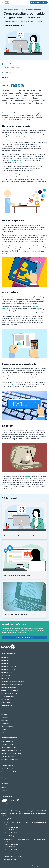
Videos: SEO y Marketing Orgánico (12, 753)
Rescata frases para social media (12, 75)
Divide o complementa (9, 70)
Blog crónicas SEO (7, 741)
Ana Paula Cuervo (18, 25)
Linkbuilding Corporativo (9, 687)
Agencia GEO (5, 663)
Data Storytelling (6, 699)
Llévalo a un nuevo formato (10, 67)
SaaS (3, 733)
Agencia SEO (5, 657)
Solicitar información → (39, 2)
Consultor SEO (6, 675)
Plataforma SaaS (6, 702)
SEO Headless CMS (7, 705)
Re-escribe (6, 77)
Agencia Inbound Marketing (10, 690)
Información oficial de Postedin (11, 772)
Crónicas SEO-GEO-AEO (12, 9)
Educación (5, 721)
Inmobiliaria (5, 715)
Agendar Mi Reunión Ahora (24, 637)
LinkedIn (4, 787)
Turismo (4, 730)
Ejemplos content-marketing (10, 759)
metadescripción (9, 384)
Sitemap (4, 778)
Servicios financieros (8, 727)
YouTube (4, 790)
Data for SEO (5, 678)
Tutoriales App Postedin (9, 756)
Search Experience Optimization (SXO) (13, 684)
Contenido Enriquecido (8, 696)
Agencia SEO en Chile (8, 669)
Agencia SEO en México (9, 666)
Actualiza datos (7, 72)
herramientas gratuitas (15, 160)
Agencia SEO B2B (7, 672)
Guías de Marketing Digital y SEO (11, 750)
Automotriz (5, 718)
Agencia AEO (5, 660)
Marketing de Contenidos (31, 9)
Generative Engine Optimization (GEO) (13, 681)
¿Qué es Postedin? (7, 769)
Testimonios (5, 775)
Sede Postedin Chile (11, 832)
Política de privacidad (37, 866)
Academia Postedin (7, 744)
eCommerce (5, 724)
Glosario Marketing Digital (9, 747)
